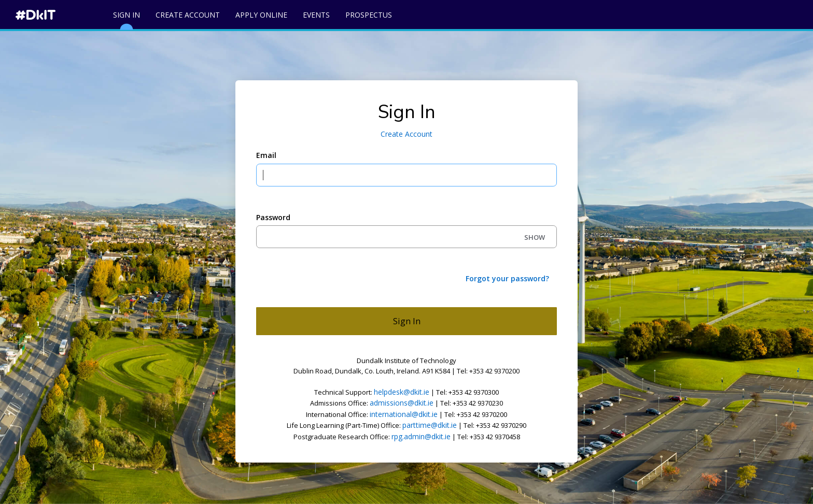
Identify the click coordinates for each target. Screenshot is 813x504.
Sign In (127, 19)
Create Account (188, 15)
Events (316, 15)
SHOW (535, 237)
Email (266, 155)
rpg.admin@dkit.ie (421, 436)
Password (273, 217)
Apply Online (261, 15)
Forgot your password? (507, 278)
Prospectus (369, 15)
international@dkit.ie (404, 414)
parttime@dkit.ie (430, 425)
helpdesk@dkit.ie (402, 392)
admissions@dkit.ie (402, 403)
